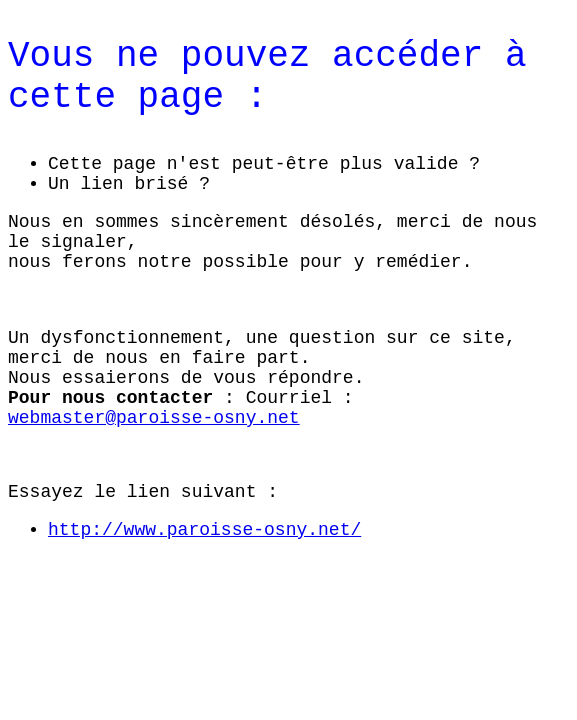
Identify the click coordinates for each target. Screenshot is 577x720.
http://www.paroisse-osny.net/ (204, 530)
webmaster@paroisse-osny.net (154, 418)
